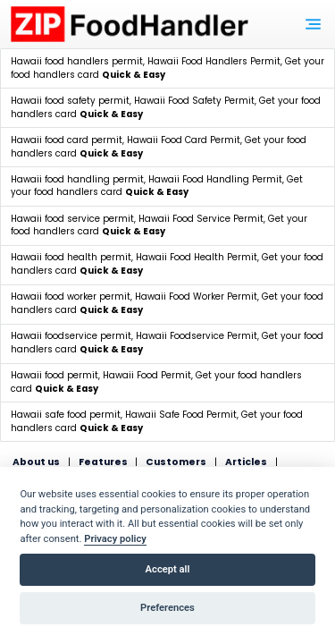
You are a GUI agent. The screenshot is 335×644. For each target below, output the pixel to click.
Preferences (167, 608)
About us (36, 462)
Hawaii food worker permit (71, 297)
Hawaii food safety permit (70, 101)
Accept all (168, 569)
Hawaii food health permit (71, 257)
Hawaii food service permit (72, 219)
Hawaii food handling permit (77, 179)
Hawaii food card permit (67, 140)
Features (103, 462)
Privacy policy (115, 539)
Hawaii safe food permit (66, 415)
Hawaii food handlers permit (77, 61)
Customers (176, 462)
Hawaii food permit (54, 375)
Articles (246, 462)
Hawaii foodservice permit (71, 336)
